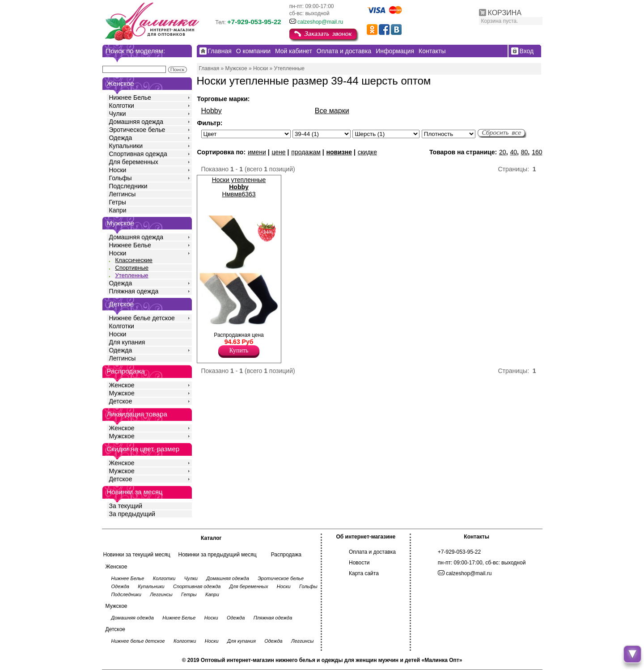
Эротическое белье (137, 130)
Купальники (126, 146)
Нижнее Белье (130, 98)
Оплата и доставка (372, 552)
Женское (122, 385)
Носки (118, 170)
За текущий (126, 506)
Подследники (128, 186)
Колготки (122, 106)
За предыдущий (132, 514)
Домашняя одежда (136, 122)
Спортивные (132, 268)
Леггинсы (123, 194)
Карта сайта (364, 573)
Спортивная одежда (138, 154)
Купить (239, 350)
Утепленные (132, 275)
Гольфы (121, 178)
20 (503, 152)
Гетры (118, 202)
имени (257, 152)
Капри (118, 210)
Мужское (122, 393)
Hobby (212, 111)
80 (525, 152)
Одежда (121, 138)
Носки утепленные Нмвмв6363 (239, 187)
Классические (134, 260)
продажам (306, 152)
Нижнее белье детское (142, 318)
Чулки (118, 114)
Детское (122, 304)
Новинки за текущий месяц (137, 555)
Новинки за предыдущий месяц (218, 555)
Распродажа (286, 555)
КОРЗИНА (505, 13)
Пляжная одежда (134, 291)
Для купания (127, 342)
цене (278, 152)
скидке (367, 152)
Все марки (332, 111)
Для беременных (134, 162)
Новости (359, 563)
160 (537, 152)
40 (513, 152)
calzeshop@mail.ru (320, 22)
